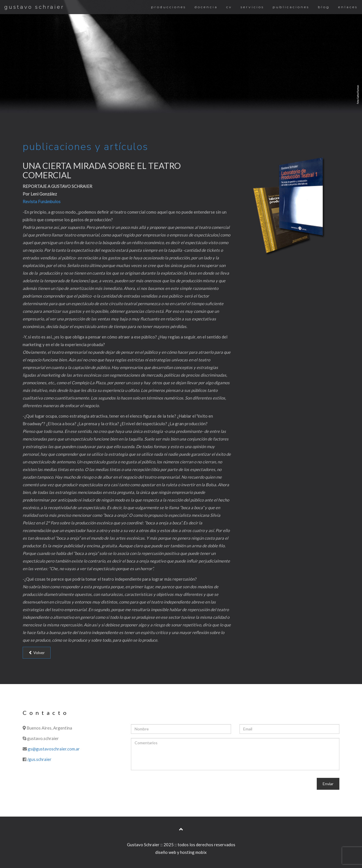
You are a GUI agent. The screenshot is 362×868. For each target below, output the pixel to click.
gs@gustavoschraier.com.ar (54, 749)
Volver (37, 653)
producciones (169, 7)
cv (229, 7)
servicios (252, 7)
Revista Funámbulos (42, 201)
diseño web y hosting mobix (181, 852)
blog (324, 7)
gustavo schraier (34, 7)
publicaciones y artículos (85, 147)
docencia (206, 7)
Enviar (328, 784)
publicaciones (291, 7)
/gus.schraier (39, 759)
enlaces (348, 7)
